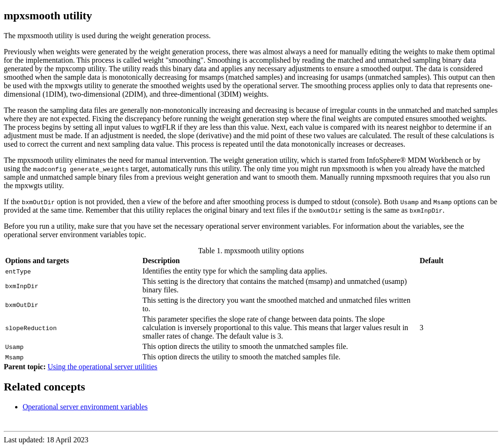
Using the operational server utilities (103, 367)
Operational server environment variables (85, 407)
